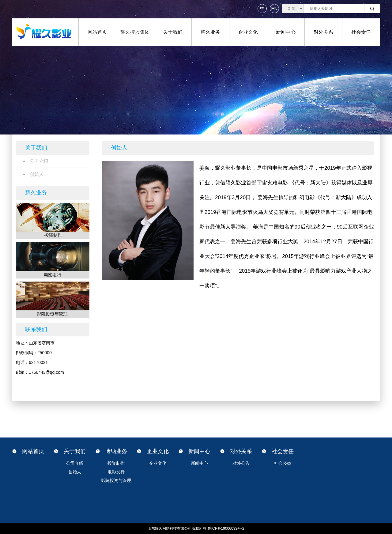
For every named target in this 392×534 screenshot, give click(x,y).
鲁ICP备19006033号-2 (226, 528)
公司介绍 (75, 463)
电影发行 (116, 472)
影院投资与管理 (116, 480)
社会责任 (361, 32)
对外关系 (323, 32)
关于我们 (173, 32)
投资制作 (116, 463)
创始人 (75, 472)
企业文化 (248, 32)
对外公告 (241, 463)
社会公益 (283, 463)
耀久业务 (210, 32)
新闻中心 (286, 32)
